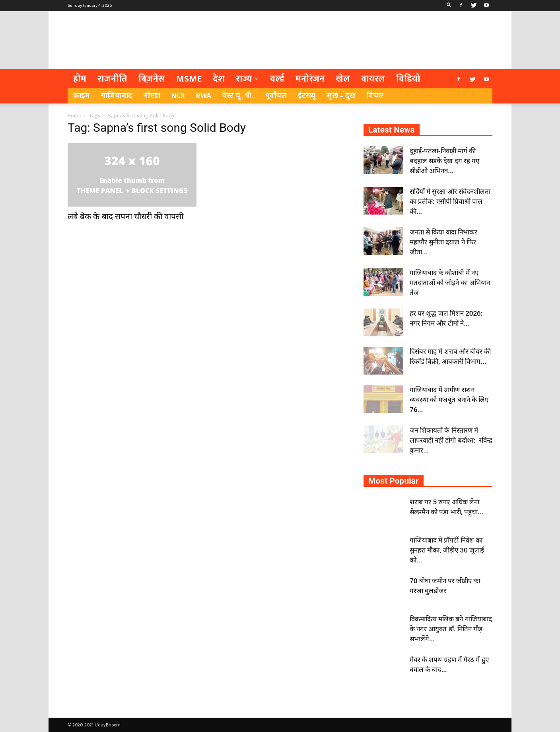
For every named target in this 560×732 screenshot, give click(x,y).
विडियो (408, 79)
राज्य (247, 79)
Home (74, 116)
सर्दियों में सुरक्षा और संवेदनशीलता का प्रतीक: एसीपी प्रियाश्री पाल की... (450, 201)
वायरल (373, 79)
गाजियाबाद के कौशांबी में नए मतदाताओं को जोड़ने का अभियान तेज (450, 283)
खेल (343, 79)
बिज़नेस (152, 79)
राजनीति (112, 79)
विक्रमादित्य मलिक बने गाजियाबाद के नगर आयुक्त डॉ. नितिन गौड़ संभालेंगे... (451, 629)
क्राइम (81, 96)
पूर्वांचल (276, 96)
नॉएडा (152, 96)
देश (219, 79)
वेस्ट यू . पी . (238, 96)
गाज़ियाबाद (117, 96)
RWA (204, 96)
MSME (189, 79)
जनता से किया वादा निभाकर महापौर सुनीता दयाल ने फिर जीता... (443, 242)
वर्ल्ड (277, 79)
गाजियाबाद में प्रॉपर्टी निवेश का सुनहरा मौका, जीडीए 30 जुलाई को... (447, 550)
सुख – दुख (341, 96)
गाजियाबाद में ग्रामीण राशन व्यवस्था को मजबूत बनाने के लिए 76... (449, 400)
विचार (375, 96)
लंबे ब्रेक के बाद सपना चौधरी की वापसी (125, 217)
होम (80, 79)
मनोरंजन (310, 79)
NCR (178, 96)
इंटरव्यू (307, 96)
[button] (449, 6)
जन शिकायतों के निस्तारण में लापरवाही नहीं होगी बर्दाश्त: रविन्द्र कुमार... (451, 440)
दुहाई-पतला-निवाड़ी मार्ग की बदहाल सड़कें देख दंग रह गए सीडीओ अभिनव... (444, 161)
